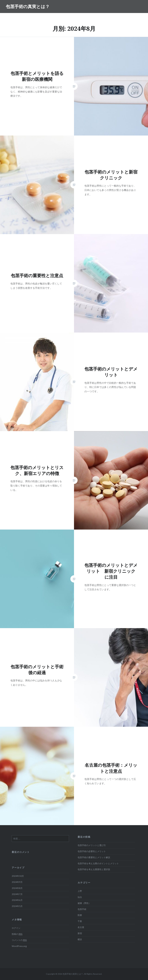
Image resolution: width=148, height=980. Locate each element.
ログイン (16, 928)
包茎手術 (82, 909)
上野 (80, 891)
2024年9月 (17, 882)
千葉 (80, 921)
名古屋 (81, 927)
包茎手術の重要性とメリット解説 (94, 857)
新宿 (80, 933)
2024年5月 (17, 906)
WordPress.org (19, 946)
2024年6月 (17, 900)
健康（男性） (84, 903)
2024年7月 (17, 894)
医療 (80, 915)
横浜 (80, 939)
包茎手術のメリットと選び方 (92, 845)
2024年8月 (17, 888)
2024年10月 (18, 876)
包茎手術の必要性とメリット (92, 851)
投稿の (17, 934)
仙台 (80, 897)
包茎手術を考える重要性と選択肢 (94, 869)
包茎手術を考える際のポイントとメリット (98, 863)
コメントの (19, 940)
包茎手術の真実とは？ (28, 6)
